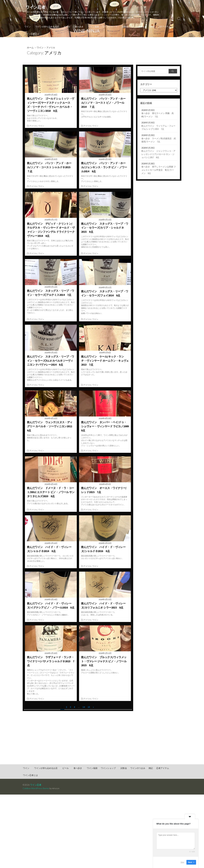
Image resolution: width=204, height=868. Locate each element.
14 (84, 710)
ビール (66, 27)
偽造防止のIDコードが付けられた (95, 307)
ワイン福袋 (92, 27)
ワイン (28, 27)
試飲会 (123, 27)
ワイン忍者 (36, 786)
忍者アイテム (162, 27)
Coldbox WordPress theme (36, 789)
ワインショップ (108, 27)
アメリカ (33, 126)
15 (89, 710)
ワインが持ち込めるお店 (47, 27)
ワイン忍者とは (32, 34)
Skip (182, 862)
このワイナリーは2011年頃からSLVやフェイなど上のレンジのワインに (105, 303)
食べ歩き (78, 27)
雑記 (150, 27)
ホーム (30, 48)
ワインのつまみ (137, 27)
